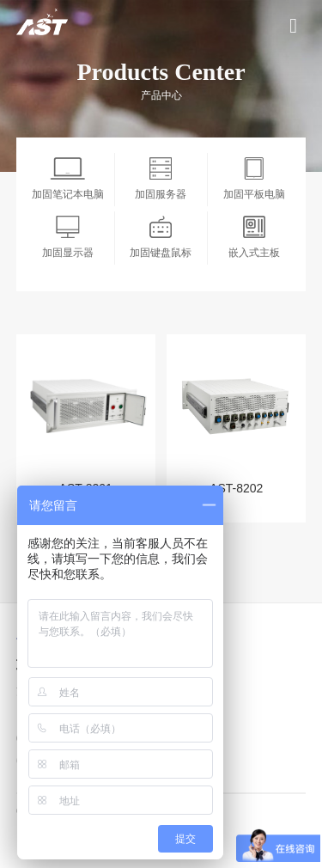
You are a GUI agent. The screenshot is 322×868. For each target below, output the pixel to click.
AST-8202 (236, 488)
